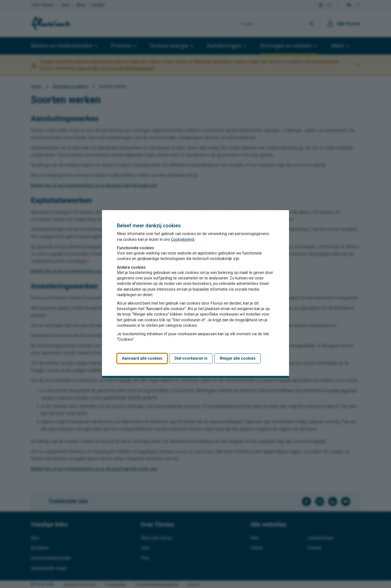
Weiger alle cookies (238, 358)
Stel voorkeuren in (191, 358)
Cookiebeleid (183, 239)
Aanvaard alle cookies (142, 358)
